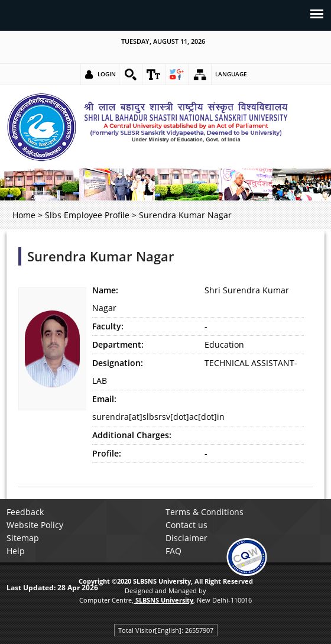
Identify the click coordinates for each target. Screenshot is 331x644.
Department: (118, 344)
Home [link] (24, 215)
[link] (131, 75)
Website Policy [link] (35, 525)
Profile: (107, 453)
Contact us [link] (186, 525)
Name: (105, 290)
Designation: (118, 363)
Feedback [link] (25, 512)
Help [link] (16, 551)
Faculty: (108, 326)
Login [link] (107, 74)
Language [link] (231, 74)
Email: (104, 399)
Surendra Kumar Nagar (101, 256)
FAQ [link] (173, 551)
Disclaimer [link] (186, 538)
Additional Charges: (132, 435)
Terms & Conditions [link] (205, 512)
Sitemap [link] (23, 538)
